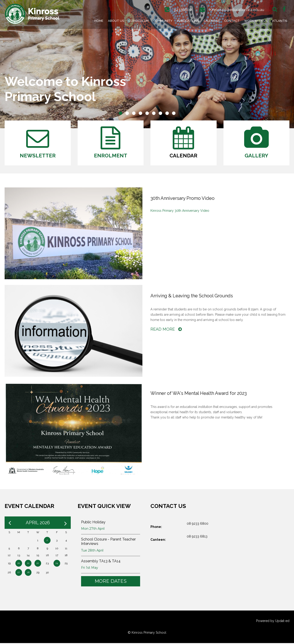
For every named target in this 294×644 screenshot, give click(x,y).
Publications (188, 21)
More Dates (111, 582)
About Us (116, 21)
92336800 (183, 10)
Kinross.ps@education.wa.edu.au (237, 10)
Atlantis (280, 21)
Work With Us (256, 21)
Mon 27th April (93, 530)
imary (170, 212)
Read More (166, 330)
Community (163, 21)
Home (99, 21)
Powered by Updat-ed (273, 622)
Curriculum (139, 21)
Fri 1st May (90, 569)
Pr (163, 212)
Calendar (212, 21)
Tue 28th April (92, 551)
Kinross (156, 212)
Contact (232, 21)
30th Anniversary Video (191, 212)
